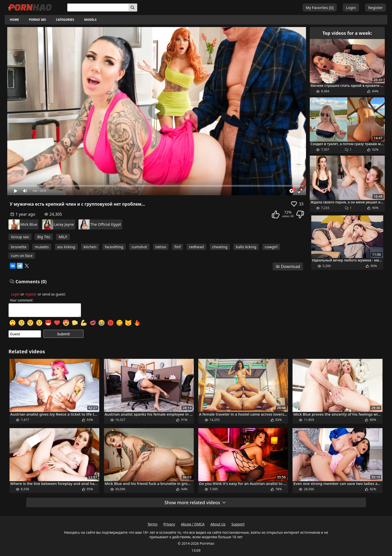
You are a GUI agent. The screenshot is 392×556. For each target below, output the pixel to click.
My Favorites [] (320, 8)
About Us (218, 524)
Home (14, 20)
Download (288, 266)
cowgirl (271, 247)
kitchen (90, 247)
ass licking (66, 247)
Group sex (20, 237)
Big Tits (44, 237)
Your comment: (21, 300)
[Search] (133, 8)
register (31, 294)
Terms (152, 524)
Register (375, 8)
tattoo (161, 247)
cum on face (22, 255)
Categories (65, 20)
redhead (196, 247)
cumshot (139, 247)
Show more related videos (195, 502)
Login (351, 8)
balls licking (246, 247)
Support (238, 524)
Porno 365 (37, 20)
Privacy (169, 524)
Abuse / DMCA (193, 524)
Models (90, 20)
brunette (19, 247)
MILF (63, 237)
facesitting (114, 247)
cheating (220, 247)
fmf (177, 247)
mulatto (42, 247)
